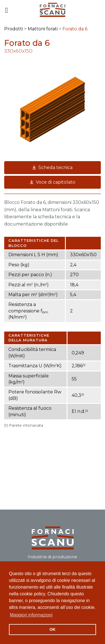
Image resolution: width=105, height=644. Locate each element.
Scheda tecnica (53, 167)
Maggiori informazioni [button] (31, 615)
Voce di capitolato (53, 182)
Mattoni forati (43, 29)
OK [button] (53, 629)
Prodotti (14, 29)
